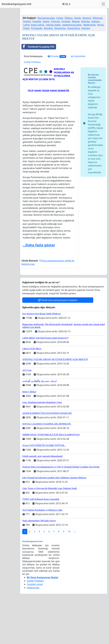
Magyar (76, 61)
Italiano (96, 61)
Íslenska (86, 61)
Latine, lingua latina (34, 65)
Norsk (100, 65)
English (27, 61)
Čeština (69, 58)
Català (60, 58)
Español (37, 61)
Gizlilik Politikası (32, 102)
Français (55, 61)
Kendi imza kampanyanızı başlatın (58, 340)
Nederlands (89, 65)
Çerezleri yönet (35, 624)
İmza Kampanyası (33, 96)
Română (48, 68)
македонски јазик (72, 65)
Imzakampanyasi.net (17, 4)
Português (37, 68)
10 (69, 571)
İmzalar (57, 96)
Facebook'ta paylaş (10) (38, 87)
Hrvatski (66, 61)
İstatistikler (78, 96)
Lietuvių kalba (53, 65)
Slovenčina (60, 68)
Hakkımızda (33, 627)
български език (46, 58)
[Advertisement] (64, 33)
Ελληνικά (98, 58)
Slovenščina (74, 68)
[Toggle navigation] (103, 4)
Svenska (86, 68)
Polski (26, 68)
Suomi (46, 61)
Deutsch (87, 58)
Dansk (77, 58)
